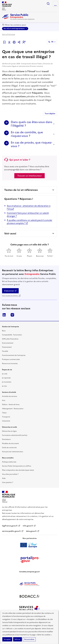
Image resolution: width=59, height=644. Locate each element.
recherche (48, 4)
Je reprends (6, 378)
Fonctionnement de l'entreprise (14, 355)
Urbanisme (6, 421)
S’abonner (10, 291)
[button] (24, 42)
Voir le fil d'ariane (9, 34)
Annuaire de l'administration (13, 452)
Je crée (5, 374)
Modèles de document (10, 443)
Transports (6, 417)
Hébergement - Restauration (13, 409)
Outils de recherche (9, 448)
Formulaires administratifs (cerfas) (15, 435)
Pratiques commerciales (11, 359)
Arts (4, 400)
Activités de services (10, 396)
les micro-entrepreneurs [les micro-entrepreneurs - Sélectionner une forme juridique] (14, 29)
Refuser (18, 639)
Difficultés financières (10, 339)
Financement (7, 347)
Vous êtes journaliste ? (10, 474)
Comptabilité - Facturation (12, 335)
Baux (4, 331)
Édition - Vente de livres (11, 405)
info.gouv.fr (29, 526)
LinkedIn (4, 315)
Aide (4, 478)
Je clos (4, 386)
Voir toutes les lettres (11, 296)
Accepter (7, 639)
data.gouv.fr (33, 531)
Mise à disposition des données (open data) (18, 470)
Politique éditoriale (9, 462)
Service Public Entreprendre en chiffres (17, 466)
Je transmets (7, 382)
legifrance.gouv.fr (11, 526)
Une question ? (8, 482)
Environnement (8, 343)
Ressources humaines (10, 364)
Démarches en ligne (9, 431)
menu (55, 6)
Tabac (4, 413)
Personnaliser (29, 639)
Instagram (12, 315)
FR (52, 42)
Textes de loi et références (21, 190)
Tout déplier (50, 114)
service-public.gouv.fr (13, 531)
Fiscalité (5, 351)
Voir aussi (10, 233)
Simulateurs (6, 439)
